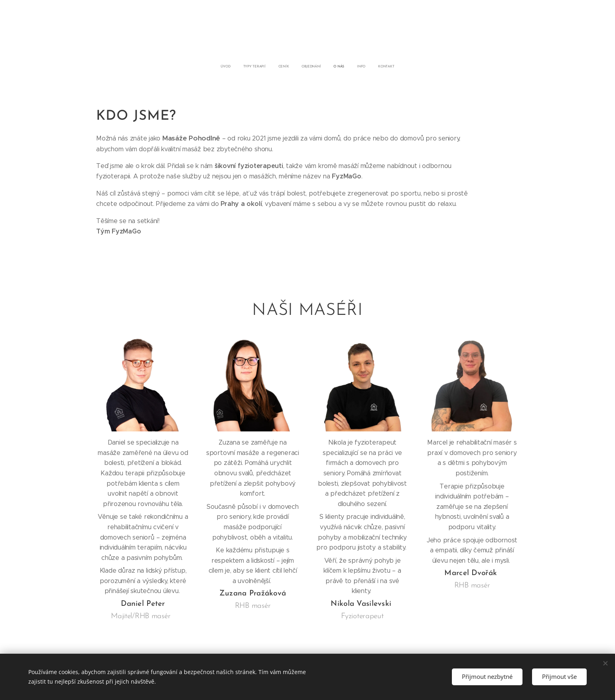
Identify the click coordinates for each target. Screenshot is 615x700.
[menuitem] (272, 67)
